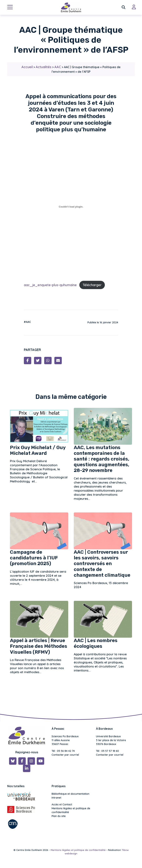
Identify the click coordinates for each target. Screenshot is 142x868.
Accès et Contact (62, 804)
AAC (58, 67)
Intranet (56, 798)
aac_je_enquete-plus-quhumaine (50, 285)
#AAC (27, 322)
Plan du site (59, 816)
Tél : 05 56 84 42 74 (63, 751)
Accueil (27, 67)
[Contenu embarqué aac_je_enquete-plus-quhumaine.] (71, 207)
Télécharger (92, 285)
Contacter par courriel (65, 755)
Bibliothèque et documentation (70, 794)
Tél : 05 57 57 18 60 (107, 751)
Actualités (44, 67)
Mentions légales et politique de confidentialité (71, 810)
